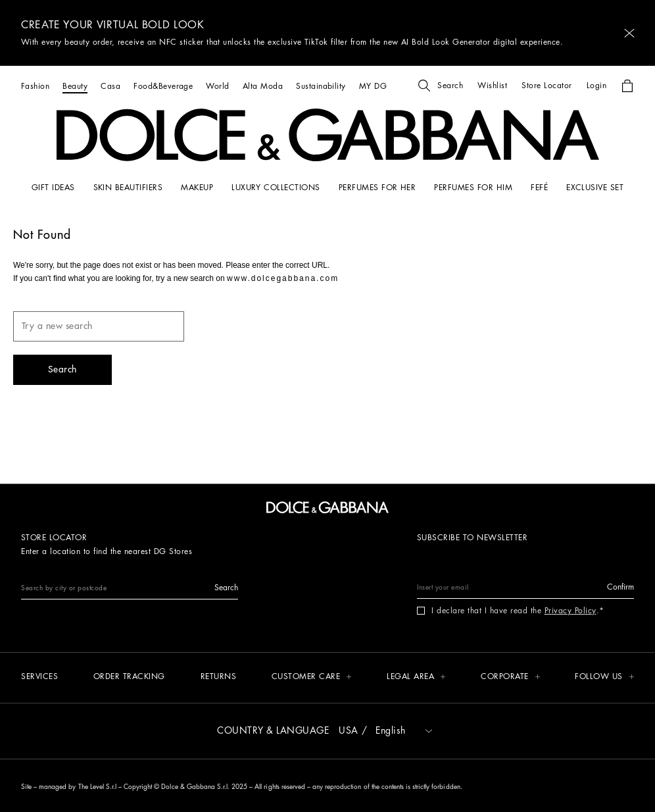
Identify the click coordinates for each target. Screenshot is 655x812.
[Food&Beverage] (163, 86)
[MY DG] (373, 86)
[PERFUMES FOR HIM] (473, 188)
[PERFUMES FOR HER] (377, 188)
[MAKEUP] (197, 188)
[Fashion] (35, 86)
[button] (629, 33)
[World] (217, 86)
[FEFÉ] (539, 188)
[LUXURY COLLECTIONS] (276, 188)
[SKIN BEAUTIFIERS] (128, 188)
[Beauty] (75, 86)
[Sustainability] (321, 86)
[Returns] (219, 677)
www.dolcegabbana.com (283, 278)
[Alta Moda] (263, 86)
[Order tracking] (129, 677)
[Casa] (110, 86)
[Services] (39, 677)
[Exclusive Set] (595, 188)
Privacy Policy (570, 611)
